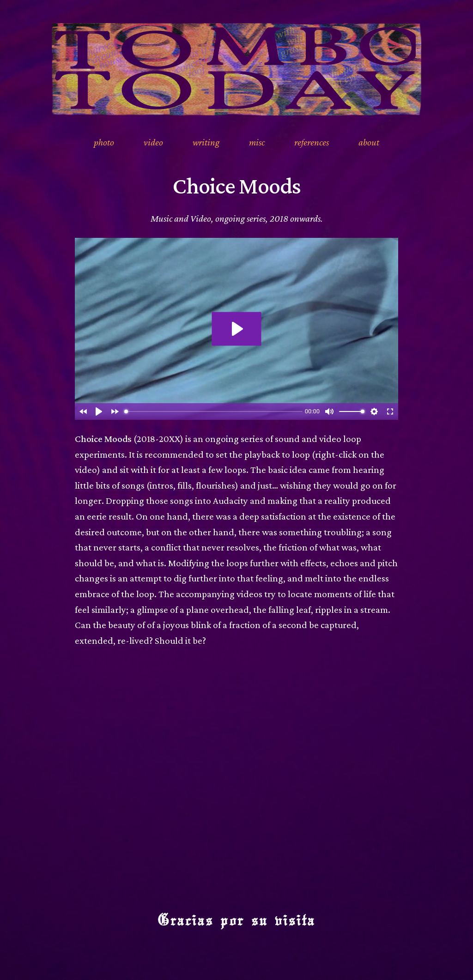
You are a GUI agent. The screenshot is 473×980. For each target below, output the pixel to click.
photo (104, 142)
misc (257, 142)
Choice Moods (237, 186)
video (153, 142)
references (312, 142)
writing (206, 142)
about (369, 142)
